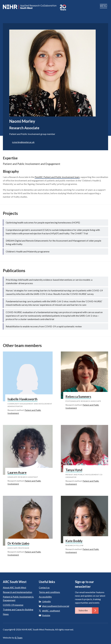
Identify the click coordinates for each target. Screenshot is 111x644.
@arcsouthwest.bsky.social (56, 606)
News (6, 614)
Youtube (45, 615)
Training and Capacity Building (18, 609)
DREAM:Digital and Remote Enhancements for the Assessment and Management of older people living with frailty (53, 242)
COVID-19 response (13, 605)
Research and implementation (17, 592)
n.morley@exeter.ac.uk (23, 142)
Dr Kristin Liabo (18, 543)
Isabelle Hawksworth (22, 399)
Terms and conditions (49, 592)
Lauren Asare (17, 473)
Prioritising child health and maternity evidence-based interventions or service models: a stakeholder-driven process (49, 281)
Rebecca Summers (78, 397)
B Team (19, 638)
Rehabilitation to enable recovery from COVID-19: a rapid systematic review (44, 326)
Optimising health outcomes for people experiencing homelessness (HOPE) (43, 222)
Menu (104, 6)
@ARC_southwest (51, 611)
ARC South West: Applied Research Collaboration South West (30, 7)
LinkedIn (46, 601)
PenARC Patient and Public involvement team (57, 177)
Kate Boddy (74, 541)
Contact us (44, 587)
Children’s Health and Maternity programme (28, 251)
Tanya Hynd (74, 470)
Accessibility (45, 597)
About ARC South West (15, 587)
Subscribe (89, 611)
